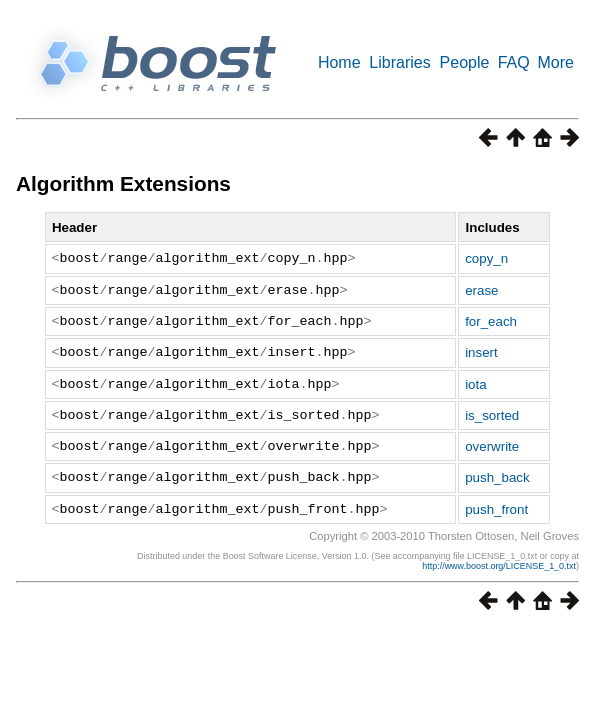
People (465, 62)
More (556, 62)
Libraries (399, 62)
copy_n (486, 258)
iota (476, 384)
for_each (491, 321)
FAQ (514, 62)
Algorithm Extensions (123, 183)
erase (481, 290)
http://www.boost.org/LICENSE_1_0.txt (499, 566)
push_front (496, 509)
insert (481, 352)
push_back (497, 477)
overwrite (492, 446)
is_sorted (492, 415)
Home (339, 62)
